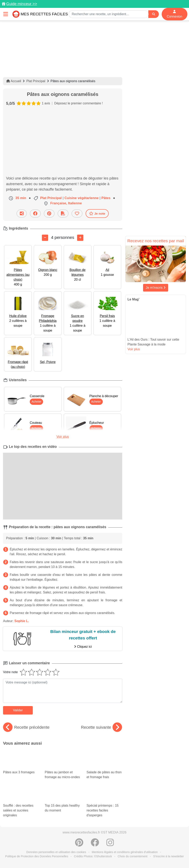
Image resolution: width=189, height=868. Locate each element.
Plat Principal (36, 81)
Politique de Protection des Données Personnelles (37, 856)
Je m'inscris (156, 288)
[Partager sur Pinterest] (49, 214)
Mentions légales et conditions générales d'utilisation (125, 852)
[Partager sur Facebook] (35, 214)
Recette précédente (26, 727)
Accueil (14, 81)
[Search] (154, 14)
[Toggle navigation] (6, 14)
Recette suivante (101, 727)
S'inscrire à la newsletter (168, 856)
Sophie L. (22, 621)
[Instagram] (110, 845)
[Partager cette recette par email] (22, 214)
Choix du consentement (133, 856)
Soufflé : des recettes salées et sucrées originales (21, 804)
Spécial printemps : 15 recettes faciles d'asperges (104, 804)
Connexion (175, 14)
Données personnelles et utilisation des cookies (56, 852)
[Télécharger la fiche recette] (63, 214)
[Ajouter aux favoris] (77, 214)
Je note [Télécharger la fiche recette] (97, 213)
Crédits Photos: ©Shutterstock (93, 856)
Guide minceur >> (22, 4)
